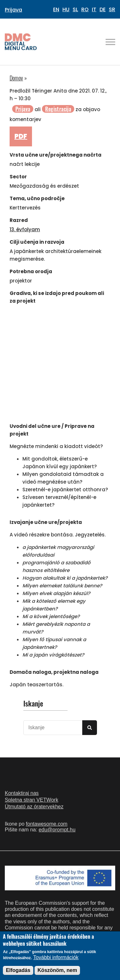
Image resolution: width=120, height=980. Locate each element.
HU (66, 9)
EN (56, 9)
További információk (56, 957)
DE (103, 9)
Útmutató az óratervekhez (34, 807)
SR (112, 9)
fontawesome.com (47, 824)
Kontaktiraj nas (22, 793)
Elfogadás (18, 970)
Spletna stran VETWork (32, 800)
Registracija (58, 109)
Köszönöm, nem (57, 970)
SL (75, 9)
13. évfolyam (25, 229)
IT (94, 9)
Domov (16, 78)
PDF (21, 136)
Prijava (13, 10)
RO (85, 9)
